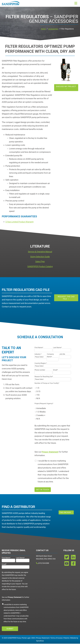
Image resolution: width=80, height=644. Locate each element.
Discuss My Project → (66, 88)
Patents (66, 638)
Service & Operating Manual (40, 252)
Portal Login (26, 638)
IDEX (33, 638)
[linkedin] (73, 558)
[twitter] (67, 558)
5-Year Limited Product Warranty (20, 222)
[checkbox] (53, 393)
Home (44, 29)
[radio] (53, 388)
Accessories (54, 29)
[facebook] (73, 564)
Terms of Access (56, 638)
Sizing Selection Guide (40, 257)
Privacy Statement (43, 638)
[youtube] (67, 564)
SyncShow (40, 641)
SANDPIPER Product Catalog (40, 267)
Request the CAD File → (66, 298)
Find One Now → (66, 513)
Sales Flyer (40, 262)
